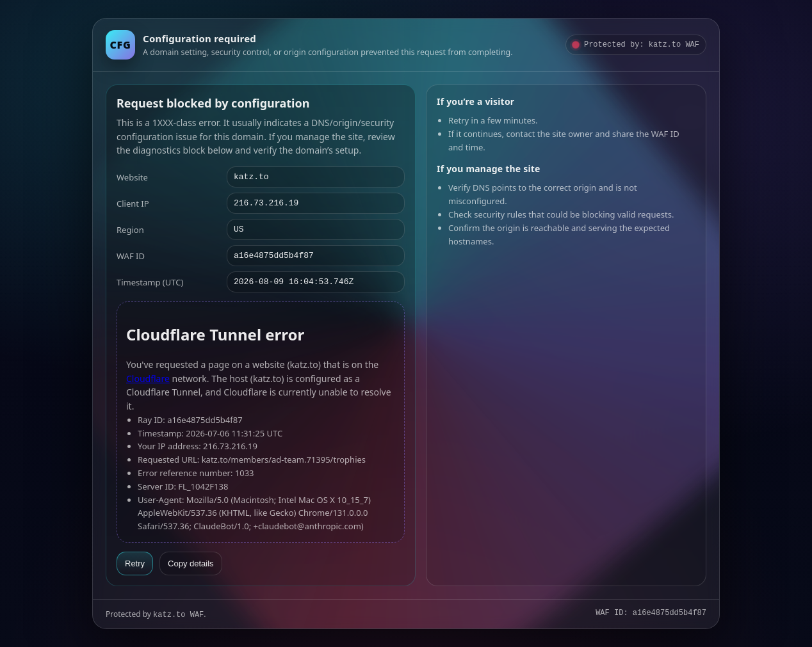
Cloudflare (148, 379)
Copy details (191, 563)
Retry (135, 563)
